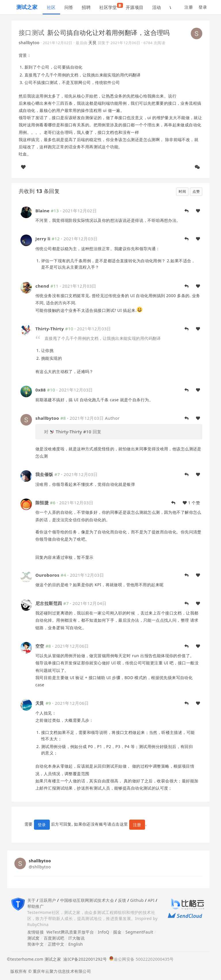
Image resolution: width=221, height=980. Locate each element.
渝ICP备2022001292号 (84, 959)
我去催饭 (44, 474)
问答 (69, 7)
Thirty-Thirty (50, 329)
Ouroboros (47, 575)
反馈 (122, 900)
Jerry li (43, 239)
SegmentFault (139, 932)
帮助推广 (36, 906)
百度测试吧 (54, 938)
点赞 (196, 191)
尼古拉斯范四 (49, 603)
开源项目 (135, 7)
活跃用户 (48, 900)
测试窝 (34, 938)
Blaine (42, 211)
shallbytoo (29, 43)
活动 (157, 7)
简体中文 (36, 944)
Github (137, 900)
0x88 (41, 390)
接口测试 (32, 32)
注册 (189, 7)
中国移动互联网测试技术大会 (87, 900)
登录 (203, 7)
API (151, 900)
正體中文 (56, 944)
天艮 (93, 43)
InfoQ (104, 932)
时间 (182, 191)
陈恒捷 (42, 503)
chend (42, 286)
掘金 (117, 932)
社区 (51, 7)
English (76, 944)
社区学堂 (110, 6)
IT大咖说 (76, 938)
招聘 (86, 7)
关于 (32, 900)
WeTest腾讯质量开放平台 (70, 932)
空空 (40, 646)
